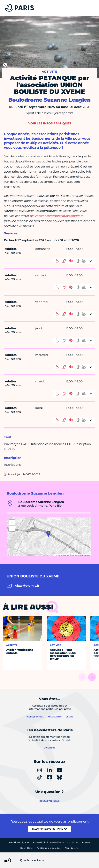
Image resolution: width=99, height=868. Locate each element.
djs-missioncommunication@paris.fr (56, 216)
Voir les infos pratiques (50, 123)
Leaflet (59, 555)
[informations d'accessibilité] (74, 261)
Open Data (27, 848)
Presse (86, 842)
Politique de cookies (49, 848)
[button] (48, 534)
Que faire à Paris (32, 860)
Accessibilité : (56, 842)
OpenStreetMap (76, 555)
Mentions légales (19, 842)
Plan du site (72, 848)
